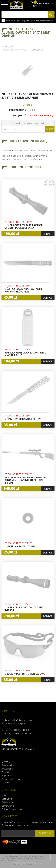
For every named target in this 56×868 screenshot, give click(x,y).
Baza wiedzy (8, 765)
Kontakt (5, 782)
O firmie (6, 762)
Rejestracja (7, 802)
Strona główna (9, 47)
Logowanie (7, 799)
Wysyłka (5, 772)
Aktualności (7, 769)
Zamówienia (8, 806)
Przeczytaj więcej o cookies (24, 864)
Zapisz (50, 129)
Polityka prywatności (12, 809)
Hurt (4, 795)
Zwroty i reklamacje (11, 779)
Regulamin (7, 776)
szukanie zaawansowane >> (40, 21)
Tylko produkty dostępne (15, 21)
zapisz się (45, 833)
